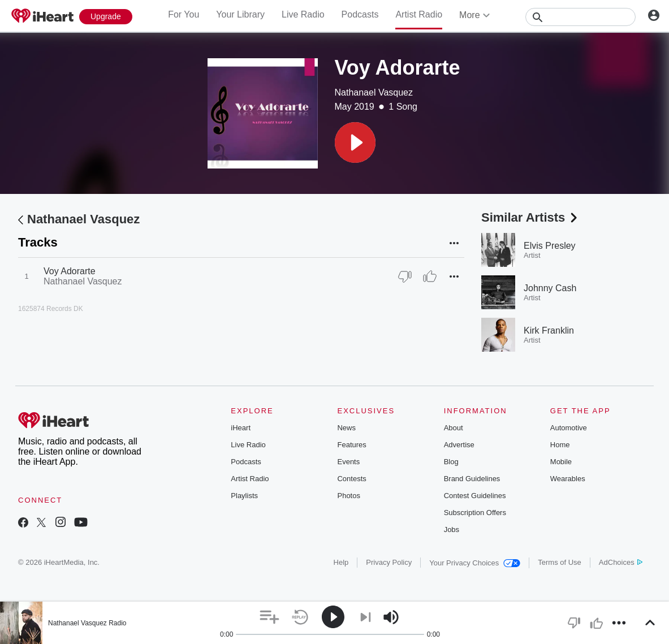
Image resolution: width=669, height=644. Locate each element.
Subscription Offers (475, 513)
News (346, 428)
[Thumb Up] (430, 276)
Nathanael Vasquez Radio (87, 623)
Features (351, 445)
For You (184, 14)
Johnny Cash (550, 288)
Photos (348, 496)
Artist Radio (419, 14)
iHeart (241, 428)
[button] (355, 142)
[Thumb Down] (405, 276)
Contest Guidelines (475, 496)
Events (348, 462)
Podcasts (360, 14)
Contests (351, 479)
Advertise (459, 445)
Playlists (244, 496)
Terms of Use (560, 562)
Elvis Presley (550, 246)
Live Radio (303, 14)
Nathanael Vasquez (374, 92)
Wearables (568, 479)
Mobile (561, 462)
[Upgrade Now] (106, 17)
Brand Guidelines (472, 479)
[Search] (580, 17)
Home (560, 445)
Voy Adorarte (70, 271)
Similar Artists (530, 217)
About (454, 428)
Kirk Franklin (549, 330)
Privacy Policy (389, 562)
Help (341, 562)
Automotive (569, 428)
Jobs (452, 530)
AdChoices (621, 562)
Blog (451, 462)
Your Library (240, 14)
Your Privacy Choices (475, 563)
